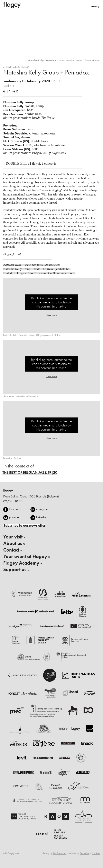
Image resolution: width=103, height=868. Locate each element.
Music (8, 67)
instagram (42, 509)
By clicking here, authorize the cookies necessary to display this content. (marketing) (51, 302)
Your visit (13, 537)
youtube (14, 517)
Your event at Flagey (25, 556)
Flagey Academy (21, 563)
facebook (15, 509)
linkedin (41, 517)
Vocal (25, 67)
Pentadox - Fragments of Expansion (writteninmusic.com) (39, 273)
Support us (15, 569)
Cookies (96, 853)
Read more (52, 315)
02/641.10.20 (13, 501)
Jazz (16, 67)
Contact (11, 550)
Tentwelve (85, 853)
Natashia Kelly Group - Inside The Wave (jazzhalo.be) (37, 269)
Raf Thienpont (59, 853)
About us (13, 543)
